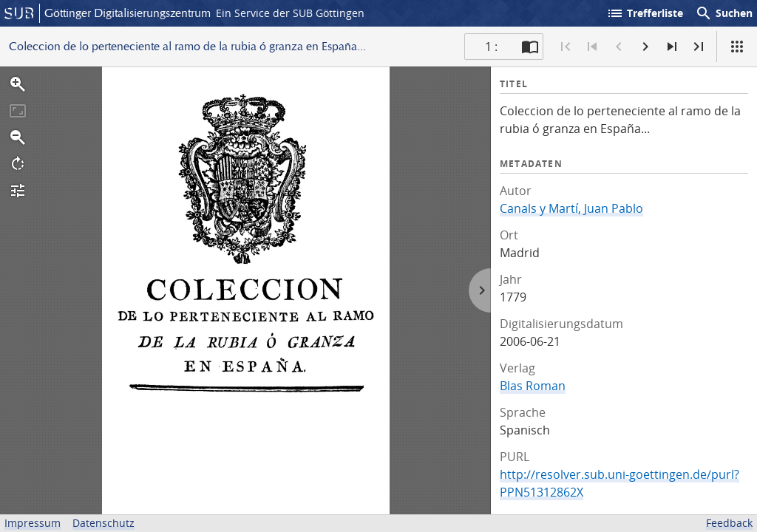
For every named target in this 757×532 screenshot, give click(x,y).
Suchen (724, 13)
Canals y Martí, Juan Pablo (571, 208)
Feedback (729, 523)
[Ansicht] (737, 47)
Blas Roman (533, 386)
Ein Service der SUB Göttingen (290, 13)
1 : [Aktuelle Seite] (491, 47)
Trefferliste (645, 13)
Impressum (33, 523)
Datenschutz (103, 523)
